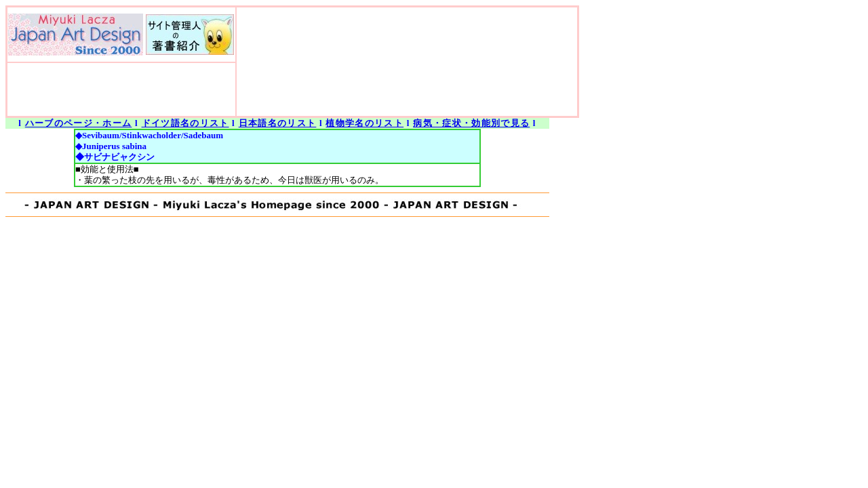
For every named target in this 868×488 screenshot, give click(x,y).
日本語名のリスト (278, 123)
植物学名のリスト (364, 123)
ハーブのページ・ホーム (79, 123)
